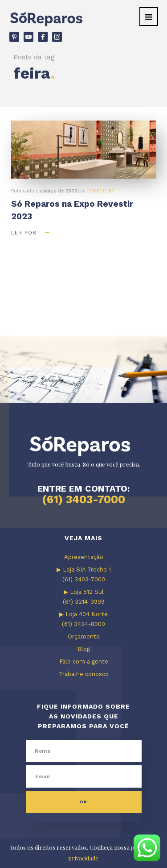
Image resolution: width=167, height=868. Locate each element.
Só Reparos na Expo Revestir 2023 (72, 210)
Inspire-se (101, 190)
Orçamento (84, 636)
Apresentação (84, 557)
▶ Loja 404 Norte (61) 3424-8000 (83, 619)
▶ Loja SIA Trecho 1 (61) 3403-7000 (84, 574)
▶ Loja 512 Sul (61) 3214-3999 (84, 597)
